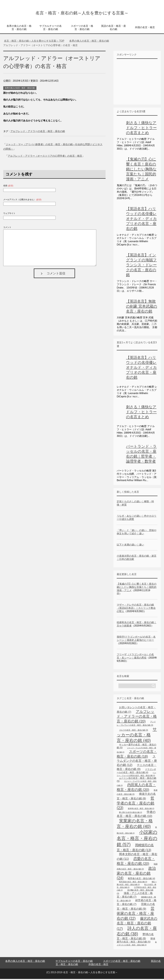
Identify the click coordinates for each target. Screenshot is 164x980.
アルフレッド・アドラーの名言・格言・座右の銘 (38, 132)
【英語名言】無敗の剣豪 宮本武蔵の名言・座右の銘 (142, 307)
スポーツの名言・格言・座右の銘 (82, 29)
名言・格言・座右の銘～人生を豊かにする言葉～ (82, 13)
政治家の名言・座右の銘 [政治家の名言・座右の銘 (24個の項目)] (136, 874)
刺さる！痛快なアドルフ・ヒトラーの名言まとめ (141, 129)
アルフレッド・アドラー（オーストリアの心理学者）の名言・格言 (45, 157)
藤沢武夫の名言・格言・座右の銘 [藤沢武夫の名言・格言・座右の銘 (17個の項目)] (137, 925)
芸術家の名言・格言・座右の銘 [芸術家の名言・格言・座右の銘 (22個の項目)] (136, 915)
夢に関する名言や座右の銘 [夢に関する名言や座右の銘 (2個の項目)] (131, 813)
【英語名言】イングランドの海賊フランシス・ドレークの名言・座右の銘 (141, 266)
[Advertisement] (140, 82)
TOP (34, 42)
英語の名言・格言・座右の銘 (113, 29)
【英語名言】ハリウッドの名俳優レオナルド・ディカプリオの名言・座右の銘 (141, 220)
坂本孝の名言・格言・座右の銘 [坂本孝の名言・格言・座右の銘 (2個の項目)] (141, 810)
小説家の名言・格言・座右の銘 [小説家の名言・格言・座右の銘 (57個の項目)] (137, 839)
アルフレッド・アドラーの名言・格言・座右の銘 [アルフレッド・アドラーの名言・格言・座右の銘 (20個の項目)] (137, 717)
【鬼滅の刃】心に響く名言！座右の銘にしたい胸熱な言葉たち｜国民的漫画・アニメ (141, 170)
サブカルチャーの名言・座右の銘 (51, 29)
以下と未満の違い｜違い (130, 546)
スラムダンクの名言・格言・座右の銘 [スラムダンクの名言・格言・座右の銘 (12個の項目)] (137, 762)
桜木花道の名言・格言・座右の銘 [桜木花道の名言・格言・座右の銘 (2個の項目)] (133, 883)
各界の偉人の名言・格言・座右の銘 (19, 29)
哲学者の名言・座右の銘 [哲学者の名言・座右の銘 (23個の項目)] (135, 804)
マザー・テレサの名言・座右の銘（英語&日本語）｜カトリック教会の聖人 (136, 609)
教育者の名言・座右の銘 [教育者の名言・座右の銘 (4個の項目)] (141, 880)
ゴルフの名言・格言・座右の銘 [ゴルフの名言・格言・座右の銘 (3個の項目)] (134, 731)
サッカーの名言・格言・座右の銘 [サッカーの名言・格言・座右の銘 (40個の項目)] (137, 736)
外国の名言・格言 (145, 28)
